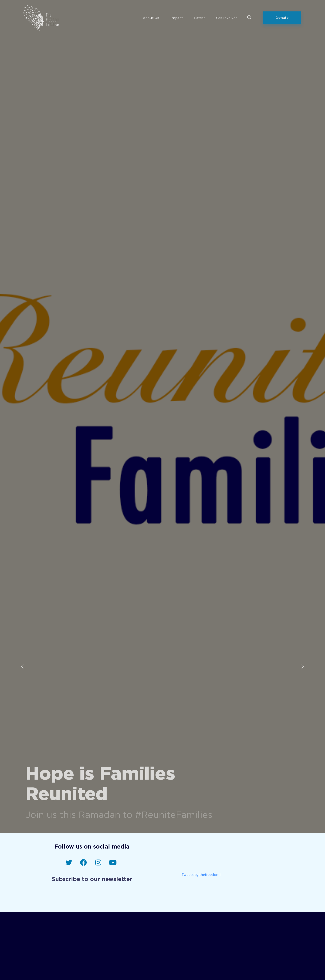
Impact (177, 15)
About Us (151, 15)
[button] (282, 15)
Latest (200, 15)
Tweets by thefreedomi (201, 878)
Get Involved (227, 15)
